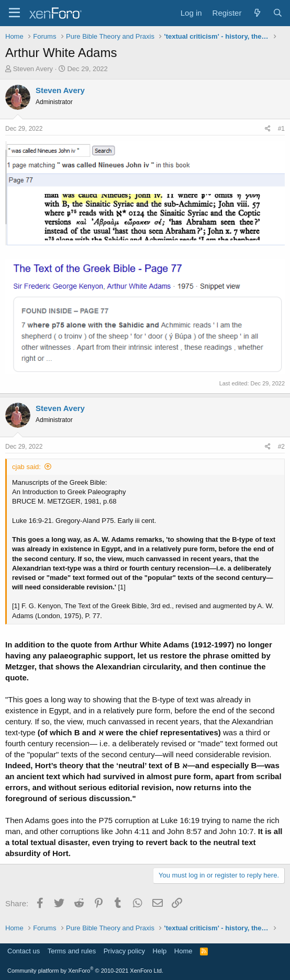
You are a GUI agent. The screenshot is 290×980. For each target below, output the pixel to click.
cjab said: (26, 467)
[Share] (268, 129)
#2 (281, 447)
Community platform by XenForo (85, 971)
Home (183, 951)
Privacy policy (124, 951)
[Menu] (14, 13)
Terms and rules (72, 951)
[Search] (278, 13)
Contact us (24, 951)
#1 (281, 129)
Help (160, 951)
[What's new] (257, 13)
